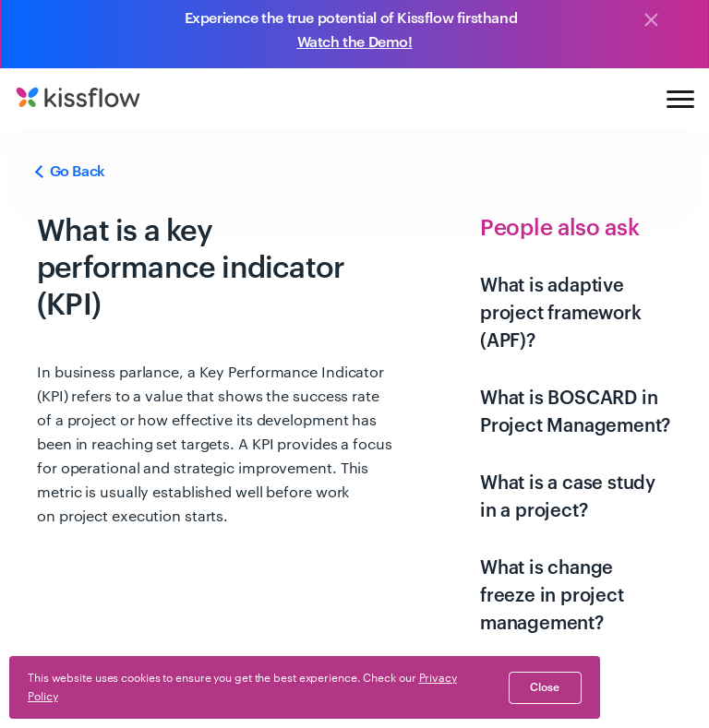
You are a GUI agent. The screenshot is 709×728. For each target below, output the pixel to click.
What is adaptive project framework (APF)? (561, 314)
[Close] (651, 21)
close (545, 687)
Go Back (71, 172)
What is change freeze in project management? (552, 596)
